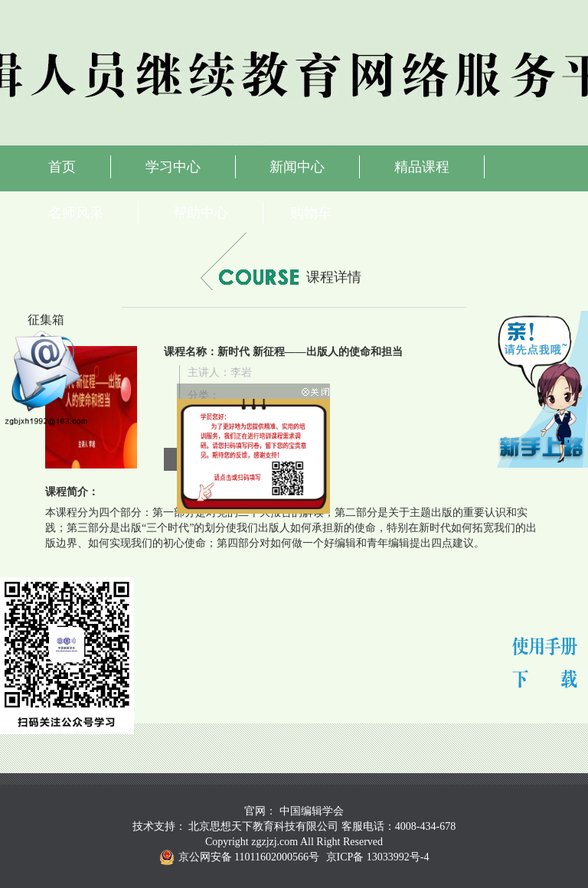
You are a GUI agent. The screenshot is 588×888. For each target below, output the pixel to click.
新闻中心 (297, 167)
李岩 (241, 372)
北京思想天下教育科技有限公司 (263, 826)
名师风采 (76, 213)
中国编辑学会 (312, 811)
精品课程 (422, 167)
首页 (62, 167)
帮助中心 (201, 213)
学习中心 (173, 167)
